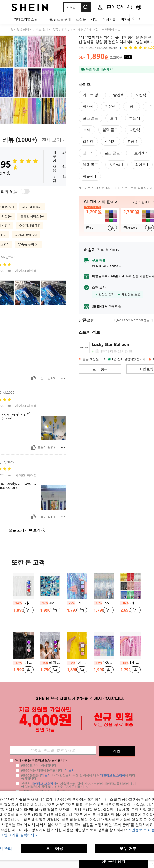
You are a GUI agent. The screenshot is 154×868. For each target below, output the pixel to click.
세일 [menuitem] (94, 19)
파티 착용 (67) (32, 207)
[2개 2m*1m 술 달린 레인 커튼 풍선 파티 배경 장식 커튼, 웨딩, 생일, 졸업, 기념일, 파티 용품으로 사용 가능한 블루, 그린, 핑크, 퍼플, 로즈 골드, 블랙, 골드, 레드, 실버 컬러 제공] (130, 586)
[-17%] (44, 603)
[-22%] (71, 603)
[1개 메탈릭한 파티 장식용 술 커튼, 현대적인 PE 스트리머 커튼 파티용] (130, 646)
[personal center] (100, 7)
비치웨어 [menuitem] (127, 19)
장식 (65, 30)
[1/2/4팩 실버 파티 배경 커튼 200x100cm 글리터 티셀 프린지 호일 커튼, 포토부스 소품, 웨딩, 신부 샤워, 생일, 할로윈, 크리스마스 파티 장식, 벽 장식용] (104, 586)
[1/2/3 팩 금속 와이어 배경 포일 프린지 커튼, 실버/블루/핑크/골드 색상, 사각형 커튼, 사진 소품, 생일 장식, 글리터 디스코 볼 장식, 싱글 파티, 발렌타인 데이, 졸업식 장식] (104, 646)
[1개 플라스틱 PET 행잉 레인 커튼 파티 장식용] (77, 586)
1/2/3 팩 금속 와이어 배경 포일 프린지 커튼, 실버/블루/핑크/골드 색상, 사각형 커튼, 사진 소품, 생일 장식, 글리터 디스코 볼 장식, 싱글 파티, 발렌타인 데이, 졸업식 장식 (104, 663)
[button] (72, 7)
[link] (110, 7)
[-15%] (124, 723)
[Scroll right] (139, 19)
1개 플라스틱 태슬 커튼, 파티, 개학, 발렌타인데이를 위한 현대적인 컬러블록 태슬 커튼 (50, 722)
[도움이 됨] (33, 378)
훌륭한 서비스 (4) (32, 216)
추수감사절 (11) (30, 225)
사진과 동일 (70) (26, 235)
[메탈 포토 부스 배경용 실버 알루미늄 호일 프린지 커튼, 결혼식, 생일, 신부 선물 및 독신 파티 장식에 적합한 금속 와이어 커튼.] (50, 646)
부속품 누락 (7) (28, 244)
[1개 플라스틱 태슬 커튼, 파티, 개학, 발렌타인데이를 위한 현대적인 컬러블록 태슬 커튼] (50, 705)
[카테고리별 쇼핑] (28, 19)
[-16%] (124, 603)
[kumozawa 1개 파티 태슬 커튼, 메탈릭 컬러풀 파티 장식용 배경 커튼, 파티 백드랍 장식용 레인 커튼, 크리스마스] (24, 705)
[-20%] (44, 723)
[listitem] (101, 220)
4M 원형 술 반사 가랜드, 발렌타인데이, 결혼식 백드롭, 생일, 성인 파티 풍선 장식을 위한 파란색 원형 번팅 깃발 (50, 603)
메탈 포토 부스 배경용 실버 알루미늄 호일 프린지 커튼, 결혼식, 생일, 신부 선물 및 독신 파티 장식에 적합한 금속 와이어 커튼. (50, 663)
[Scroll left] (133, 19)
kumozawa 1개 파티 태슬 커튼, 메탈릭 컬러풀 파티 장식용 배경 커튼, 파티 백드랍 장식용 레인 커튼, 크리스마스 (24, 722)
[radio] (92, 95)
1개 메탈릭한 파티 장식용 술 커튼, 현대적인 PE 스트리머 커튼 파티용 (130, 663)
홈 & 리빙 (23, 30)
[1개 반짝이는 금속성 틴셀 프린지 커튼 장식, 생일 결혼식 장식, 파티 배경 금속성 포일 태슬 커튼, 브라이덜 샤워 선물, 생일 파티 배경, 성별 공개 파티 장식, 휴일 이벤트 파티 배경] (77, 705)
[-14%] (17, 603)
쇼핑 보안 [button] (99, 288)
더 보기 (77, 755)
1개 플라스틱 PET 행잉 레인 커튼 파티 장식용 (77, 603)
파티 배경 (77, 30)
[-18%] (98, 603)
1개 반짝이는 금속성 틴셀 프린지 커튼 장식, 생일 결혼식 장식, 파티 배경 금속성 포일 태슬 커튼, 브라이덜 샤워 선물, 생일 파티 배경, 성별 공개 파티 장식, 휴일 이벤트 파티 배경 (77, 722)
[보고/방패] (63, 378)
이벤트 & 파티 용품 (45, 30)
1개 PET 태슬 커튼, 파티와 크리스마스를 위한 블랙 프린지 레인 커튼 (104, 722)
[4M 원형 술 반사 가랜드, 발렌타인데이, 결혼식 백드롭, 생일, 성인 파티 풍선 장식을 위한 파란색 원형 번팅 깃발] (50, 586)
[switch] (25, 191)
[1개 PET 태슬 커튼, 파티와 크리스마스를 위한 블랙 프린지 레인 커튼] (104, 705)
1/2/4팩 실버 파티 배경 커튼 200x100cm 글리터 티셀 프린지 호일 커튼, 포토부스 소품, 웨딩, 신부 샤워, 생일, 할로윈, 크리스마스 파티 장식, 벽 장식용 (104, 603)
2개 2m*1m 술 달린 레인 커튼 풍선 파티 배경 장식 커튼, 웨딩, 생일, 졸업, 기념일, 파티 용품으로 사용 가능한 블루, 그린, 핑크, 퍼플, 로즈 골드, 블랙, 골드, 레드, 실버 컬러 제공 (130, 603)
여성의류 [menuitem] (109, 19)
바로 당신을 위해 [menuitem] (59, 19)
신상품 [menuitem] (81, 19)
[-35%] (98, 723)
